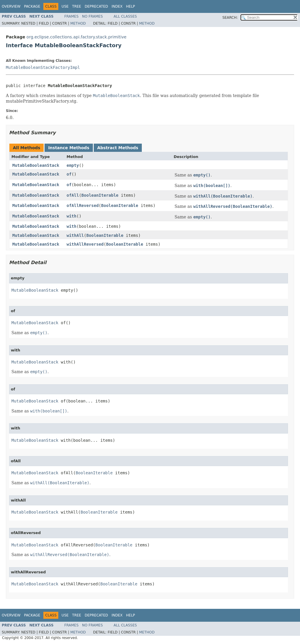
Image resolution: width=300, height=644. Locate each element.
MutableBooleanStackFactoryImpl (43, 67)
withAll (75, 235)
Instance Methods (69, 148)
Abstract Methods (118, 148)
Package (32, 6)
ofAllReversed (83, 205)
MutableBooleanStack (36, 165)
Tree (77, 6)
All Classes (125, 16)
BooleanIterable (100, 195)
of (69, 174)
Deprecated (96, 6)
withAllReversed (85, 244)
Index (117, 6)
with (71, 216)
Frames (72, 16)
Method (78, 23)
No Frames (92, 16)
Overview (11, 6)
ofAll (73, 195)
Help (131, 6)
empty (73, 165)
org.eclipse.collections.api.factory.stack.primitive (76, 37)
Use (65, 6)
